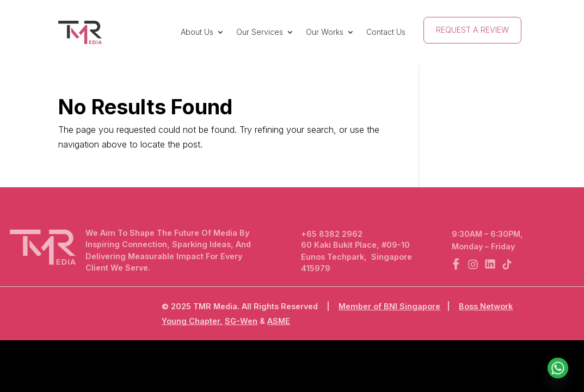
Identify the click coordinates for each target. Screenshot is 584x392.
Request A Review (472, 30)
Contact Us (386, 32)
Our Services (260, 32)
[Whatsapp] (558, 368)
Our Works (325, 32)
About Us (197, 32)
